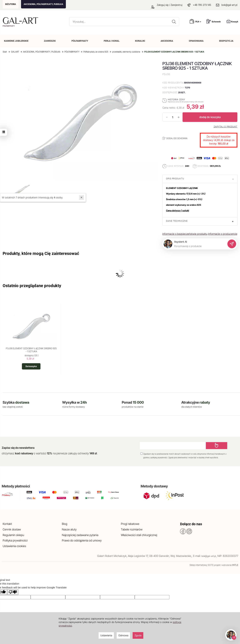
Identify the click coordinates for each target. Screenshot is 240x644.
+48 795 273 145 (202, 5)
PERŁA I (112, 41)
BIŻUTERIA (11, 4)
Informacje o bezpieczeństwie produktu (185, 234)
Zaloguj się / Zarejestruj (167, 5)
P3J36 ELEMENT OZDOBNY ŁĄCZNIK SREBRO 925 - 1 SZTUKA (31, 350)
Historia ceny (176, 99)
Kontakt (7, 524)
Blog (65, 524)
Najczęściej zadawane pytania (80, 535)
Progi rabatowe (130, 524)
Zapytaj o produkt (226, 127)
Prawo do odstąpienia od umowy (82, 540)
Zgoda (138, 635)
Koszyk (232, 21)
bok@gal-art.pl (229, 5)
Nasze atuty (69, 529)
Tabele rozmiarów (132, 529)
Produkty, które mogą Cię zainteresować (41, 254)
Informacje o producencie (223, 234)
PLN (198, 22)
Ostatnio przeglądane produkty (32, 286)
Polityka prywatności (15, 540)
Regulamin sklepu (13, 535)
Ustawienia (106, 635)
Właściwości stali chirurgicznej (139, 535)
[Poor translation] (13, 592)
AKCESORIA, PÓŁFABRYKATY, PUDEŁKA (43, 4)
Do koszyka (31, 366)
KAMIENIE (16, 41)
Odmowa (123, 635)
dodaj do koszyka (210, 117)
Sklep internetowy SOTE (202, 565)
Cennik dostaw (12, 529)
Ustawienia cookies (14, 546)
